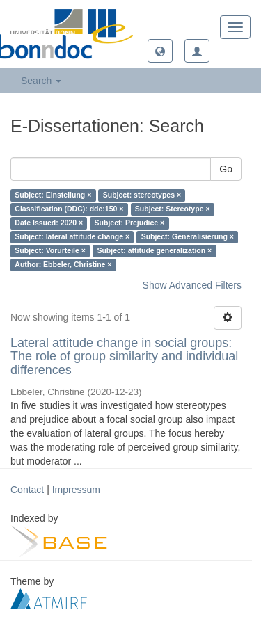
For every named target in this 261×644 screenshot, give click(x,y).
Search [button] (41, 81)
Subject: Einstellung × (53, 195)
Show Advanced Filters (192, 285)
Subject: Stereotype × (173, 209)
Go (226, 169)
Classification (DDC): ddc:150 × (69, 209)
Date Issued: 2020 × (49, 223)
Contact (27, 490)
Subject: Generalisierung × (188, 237)
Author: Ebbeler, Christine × (63, 265)
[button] (160, 51)
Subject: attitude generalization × (154, 251)
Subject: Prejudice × (130, 223)
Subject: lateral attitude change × (72, 237)
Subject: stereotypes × (142, 195)
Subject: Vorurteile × (50, 251)
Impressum (76, 490)
